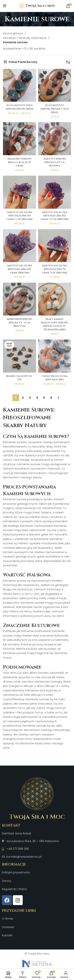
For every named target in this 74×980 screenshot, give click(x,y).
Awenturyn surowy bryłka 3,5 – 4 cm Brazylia (20, 323)
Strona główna (13, 33)
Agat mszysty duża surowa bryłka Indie (20, 107)
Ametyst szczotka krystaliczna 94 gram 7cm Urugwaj (54, 269)
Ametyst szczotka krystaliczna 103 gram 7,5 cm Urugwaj (54, 216)
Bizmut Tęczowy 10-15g (19, 378)
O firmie (8, 919)
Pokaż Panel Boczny (23, 62)
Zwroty (7, 881)
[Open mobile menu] (5, 6)
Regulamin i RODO (15, 889)
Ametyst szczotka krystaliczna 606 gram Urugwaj (20, 269)
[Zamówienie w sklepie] (68, 62)
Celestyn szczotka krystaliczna (55, 378)
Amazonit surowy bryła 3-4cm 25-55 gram (20, 162)
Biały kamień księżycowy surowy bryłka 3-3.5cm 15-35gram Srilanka (55, 324)
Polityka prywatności (16, 872)
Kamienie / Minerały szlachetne (25, 38)
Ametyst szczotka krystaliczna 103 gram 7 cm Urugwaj (19, 216)
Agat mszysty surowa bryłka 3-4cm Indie (55, 109)
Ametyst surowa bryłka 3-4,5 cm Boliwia (55, 162)
